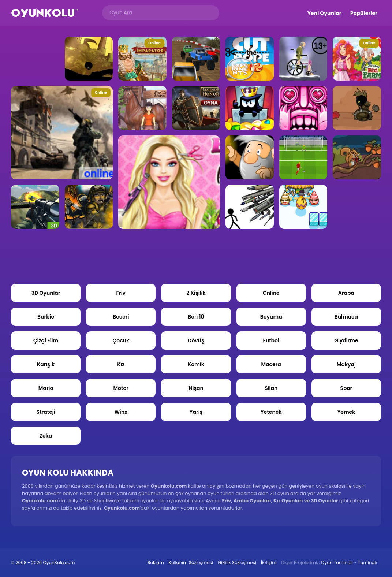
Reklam (156, 563)
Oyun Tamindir (337, 563)
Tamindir (368, 563)
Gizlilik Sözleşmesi (237, 563)
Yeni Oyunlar (324, 13)
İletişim (269, 563)
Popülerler (364, 13)
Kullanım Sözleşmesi (191, 563)
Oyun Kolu (45, 13)
